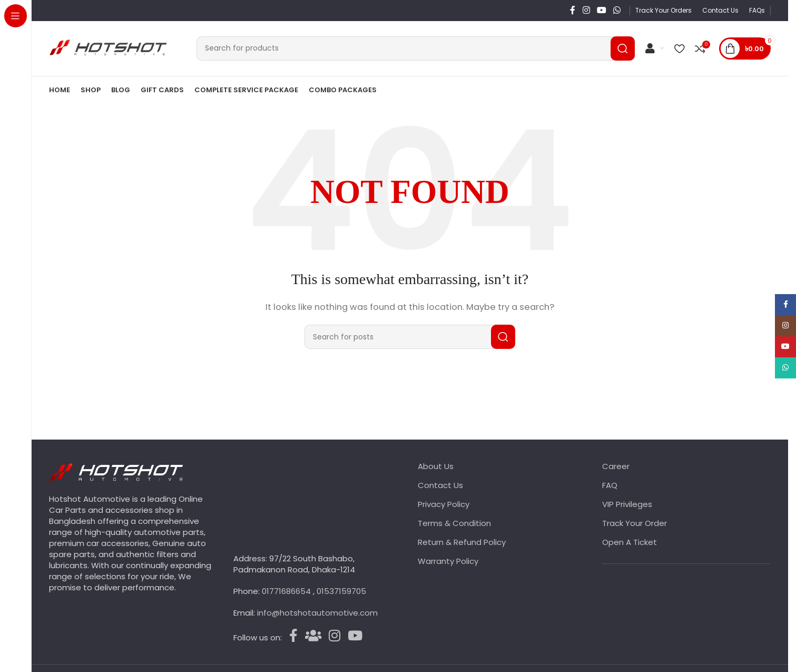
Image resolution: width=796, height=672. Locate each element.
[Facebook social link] (573, 10)
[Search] (416, 48)
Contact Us (440, 486)
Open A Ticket (630, 543)
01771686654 (287, 592)
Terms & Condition (454, 524)
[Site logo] (115, 48)
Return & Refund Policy (462, 543)
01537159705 (341, 592)
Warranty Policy (448, 562)
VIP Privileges (627, 505)
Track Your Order (635, 524)
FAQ (610, 486)
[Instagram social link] (586, 10)
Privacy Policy (444, 505)
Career (616, 467)
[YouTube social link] (601, 10)
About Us (436, 467)
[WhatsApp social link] (617, 10)
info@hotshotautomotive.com (317, 613)
